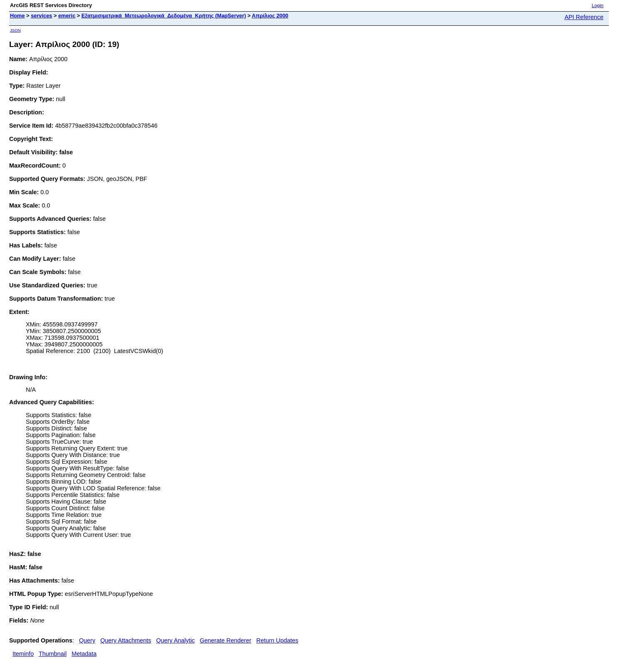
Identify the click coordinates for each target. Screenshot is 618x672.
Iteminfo (23, 654)
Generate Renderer (225, 640)
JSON (15, 30)
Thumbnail (53, 654)
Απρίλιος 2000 (270, 16)
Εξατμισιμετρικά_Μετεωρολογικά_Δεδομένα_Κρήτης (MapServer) (164, 16)
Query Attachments (126, 640)
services (41, 16)
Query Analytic (176, 640)
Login (598, 5)
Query (87, 640)
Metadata (84, 654)
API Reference (584, 17)
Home (17, 16)
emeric (67, 16)
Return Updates (277, 640)
